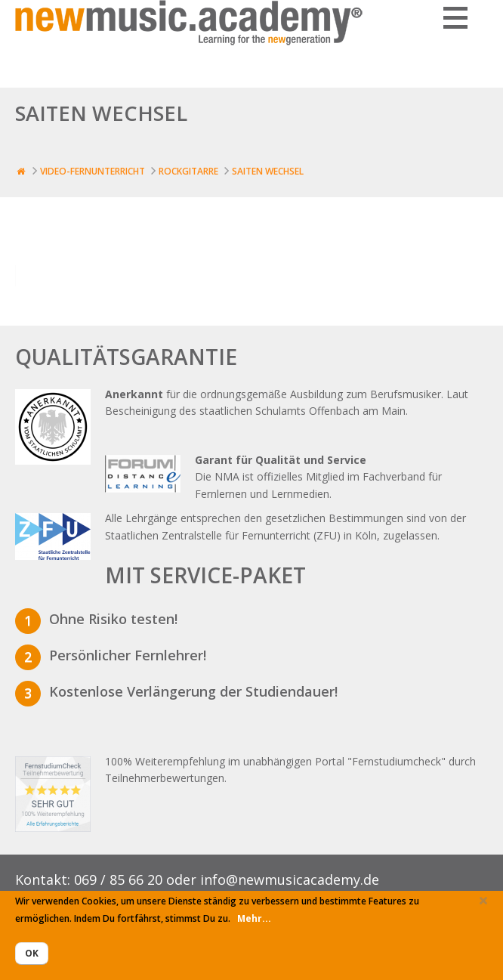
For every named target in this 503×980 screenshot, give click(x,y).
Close (483, 905)
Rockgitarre (188, 171)
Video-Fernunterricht (93, 171)
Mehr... (254, 918)
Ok (32, 953)
